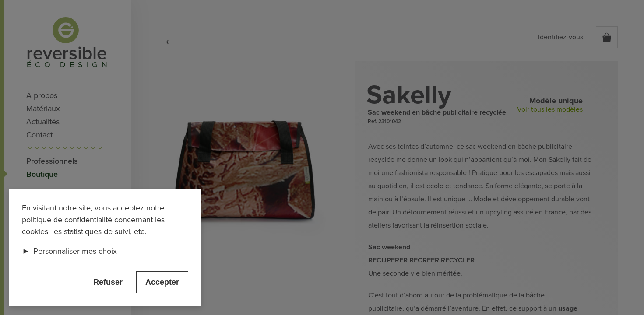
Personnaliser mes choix (69, 251)
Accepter (162, 282)
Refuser (108, 282)
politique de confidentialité (67, 220)
